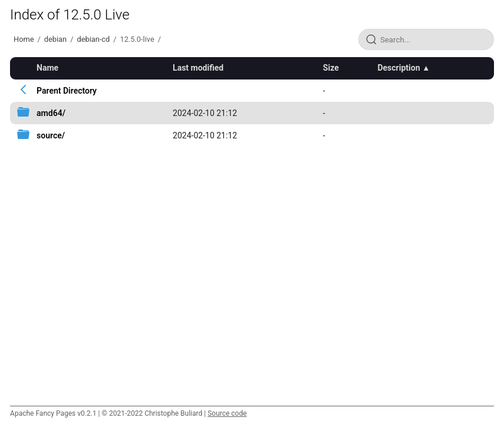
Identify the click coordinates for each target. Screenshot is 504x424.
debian (55, 39)
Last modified (198, 68)
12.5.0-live (137, 39)
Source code (227, 413)
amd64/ (51, 113)
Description (398, 68)
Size (331, 68)
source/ (51, 135)
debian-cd (93, 39)
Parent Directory (67, 91)
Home (24, 39)
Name (47, 68)
